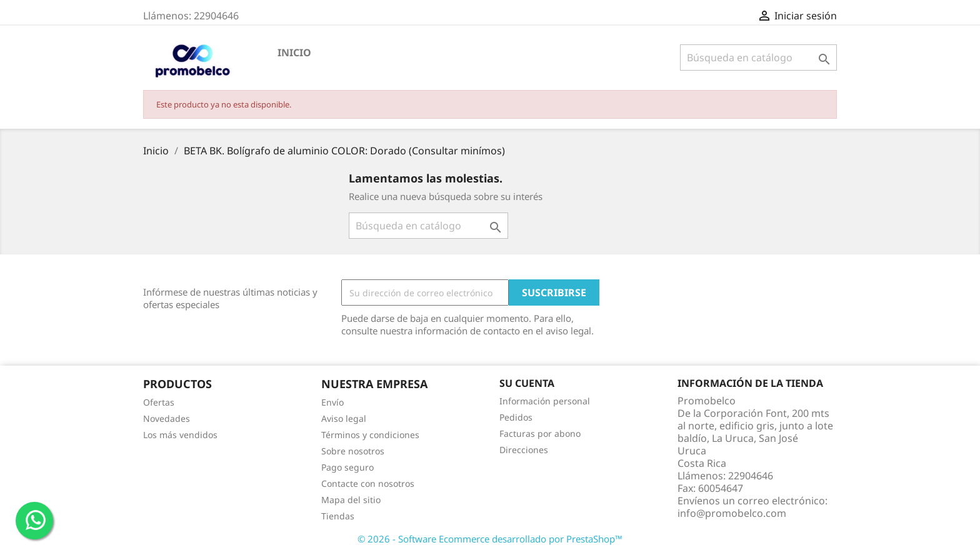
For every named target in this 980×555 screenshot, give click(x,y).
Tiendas (338, 516)
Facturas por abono (540, 433)
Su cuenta (527, 383)
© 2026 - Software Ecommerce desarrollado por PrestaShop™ (490, 539)
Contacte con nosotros (368, 483)
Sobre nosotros (353, 451)
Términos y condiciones (370, 435)
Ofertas (159, 402)
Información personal (545, 401)
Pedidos (516, 417)
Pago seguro (347, 467)
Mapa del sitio (351, 500)
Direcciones (524, 450)
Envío (332, 402)
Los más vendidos (180, 435)
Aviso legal (344, 418)
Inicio (294, 52)
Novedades (167, 418)
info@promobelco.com (732, 513)
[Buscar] (758, 57)
